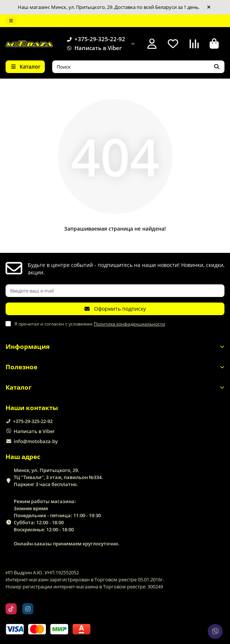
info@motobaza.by (36, 441)
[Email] (115, 291)
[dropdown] (11, 21)
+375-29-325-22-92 (95, 39)
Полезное (115, 367)
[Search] (139, 67)
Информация (115, 346)
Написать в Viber (93, 48)
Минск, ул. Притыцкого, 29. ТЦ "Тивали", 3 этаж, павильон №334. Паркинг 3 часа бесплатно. (58, 477)
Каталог (115, 387)
